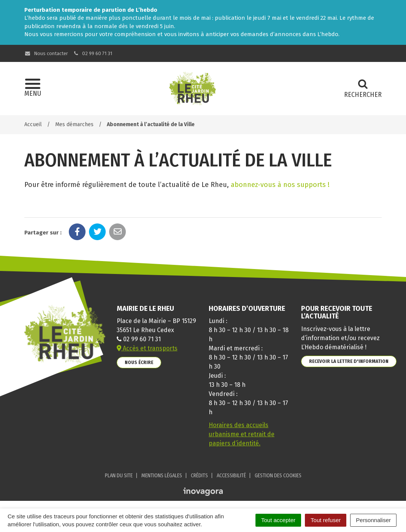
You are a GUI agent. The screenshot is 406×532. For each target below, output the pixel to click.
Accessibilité (231, 476)
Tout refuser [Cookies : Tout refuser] (326, 520)
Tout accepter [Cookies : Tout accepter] (278, 520)
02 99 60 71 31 (93, 53)
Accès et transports (147, 348)
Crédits (199, 476)
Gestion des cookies (278, 476)
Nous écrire (139, 362)
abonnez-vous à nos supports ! (280, 185)
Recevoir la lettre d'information (349, 361)
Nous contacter (46, 53)
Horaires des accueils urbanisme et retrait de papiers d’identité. (242, 434)
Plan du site (119, 476)
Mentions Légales (162, 476)
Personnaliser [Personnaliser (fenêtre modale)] (373, 520)
